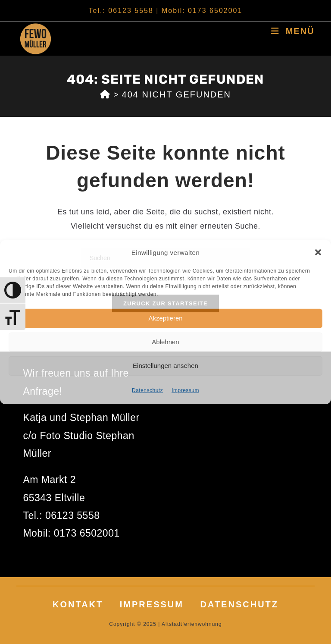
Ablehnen (165, 342)
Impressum (185, 390)
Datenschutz (147, 390)
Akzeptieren (165, 318)
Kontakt (78, 604)
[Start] (105, 94)
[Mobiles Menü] (293, 31)
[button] (318, 252)
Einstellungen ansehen (165, 366)
